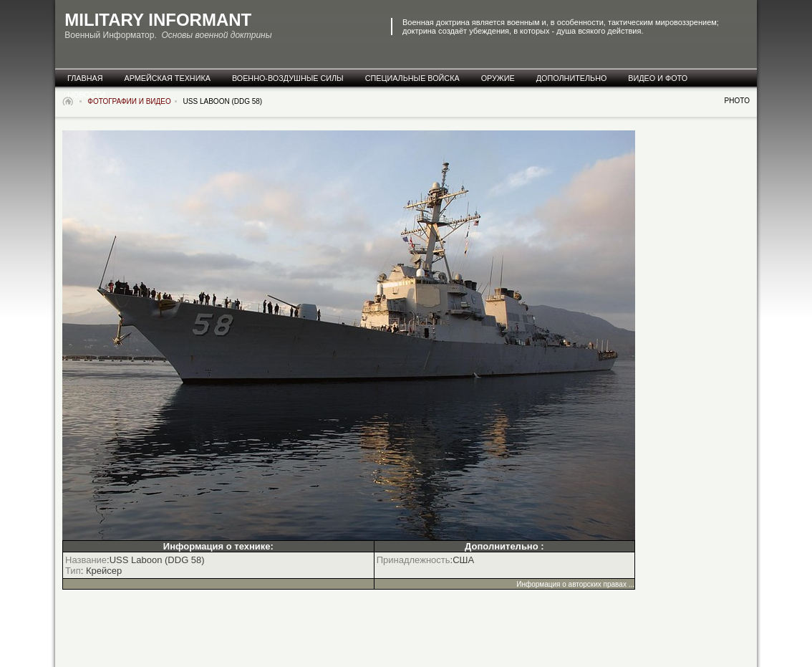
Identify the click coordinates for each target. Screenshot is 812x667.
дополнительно (572, 78)
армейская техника (168, 78)
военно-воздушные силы (288, 78)
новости (86, 95)
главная (85, 78)
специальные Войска (412, 78)
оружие (498, 78)
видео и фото (658, 78)
